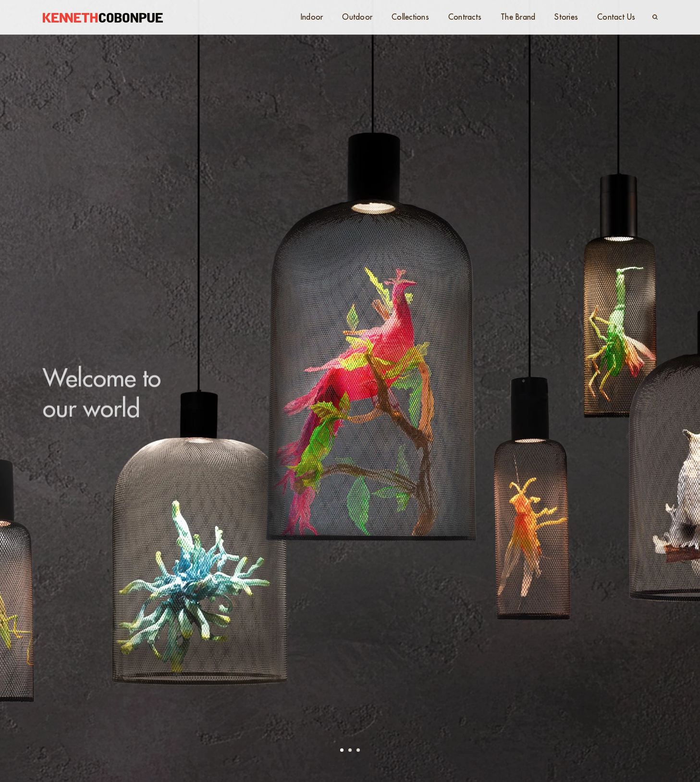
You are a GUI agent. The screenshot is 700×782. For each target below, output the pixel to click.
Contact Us (616, 17)
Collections (410, 17)
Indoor (312, 17)
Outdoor (357, 17)
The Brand (518, 17)
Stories (566, 17)
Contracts (465, 17)
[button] (342, 750)
